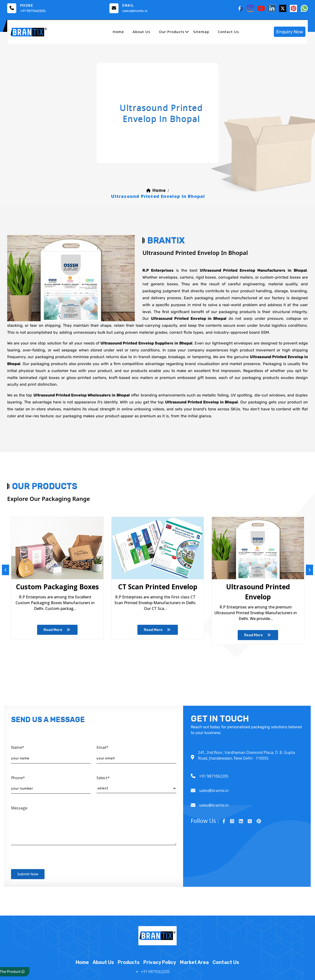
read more (66, 641)
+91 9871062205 (33, 11)
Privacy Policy (160, 969)
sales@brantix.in (135, 11)
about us (141, 32)
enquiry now (290, 32)
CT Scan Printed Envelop (66, 592)
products (129, 969)
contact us (228, 32)
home (118, 32)
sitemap (201, 32)
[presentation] (47, 862)
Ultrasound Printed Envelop (146, 592)
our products (172, 32)
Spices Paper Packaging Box (226, 592)
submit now (28, 880)
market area (194, 969)
